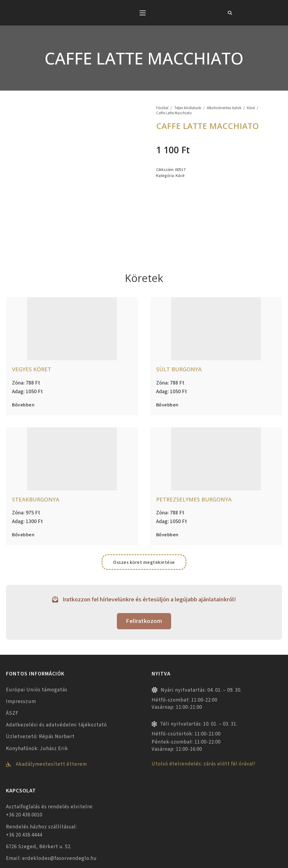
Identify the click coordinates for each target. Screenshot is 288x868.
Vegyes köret (32, 316)
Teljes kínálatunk (188, 108)
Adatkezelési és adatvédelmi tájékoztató (56, 672)
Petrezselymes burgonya (194, 446)
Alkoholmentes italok (224, 108)
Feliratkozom (144, 568)
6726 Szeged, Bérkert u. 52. (39, 794)
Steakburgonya (36, 446)
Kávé (251, 108)
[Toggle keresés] (230, 13)
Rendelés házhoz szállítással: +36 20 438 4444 (42, 778)
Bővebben (23, 352)
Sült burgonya (179, 316)
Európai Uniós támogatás (37, 637)
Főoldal (162, 108)
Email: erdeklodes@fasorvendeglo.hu (51, 806)
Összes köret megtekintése (144, 510)
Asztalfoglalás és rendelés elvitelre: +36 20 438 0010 (50, 758)
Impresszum (21, 649)
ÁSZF (12, 660)
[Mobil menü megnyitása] (143, 13)
